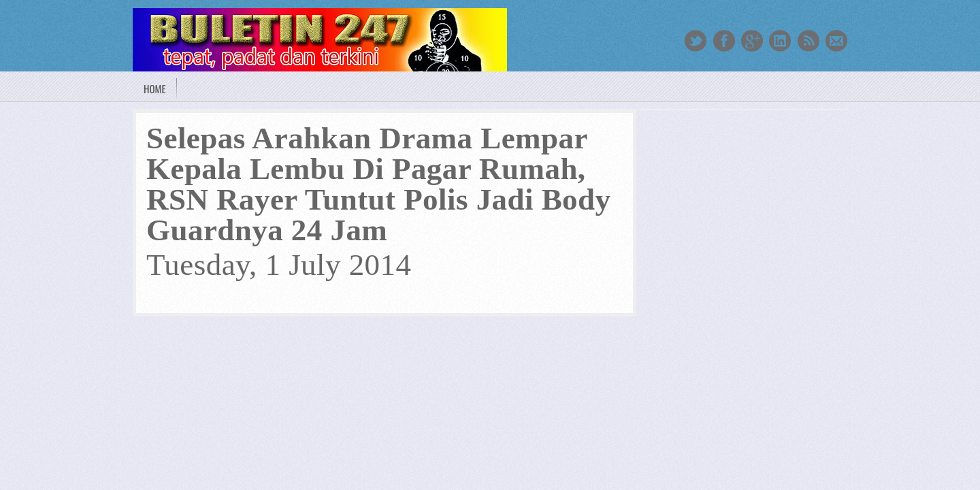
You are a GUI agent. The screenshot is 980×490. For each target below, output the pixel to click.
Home (155, 88)
